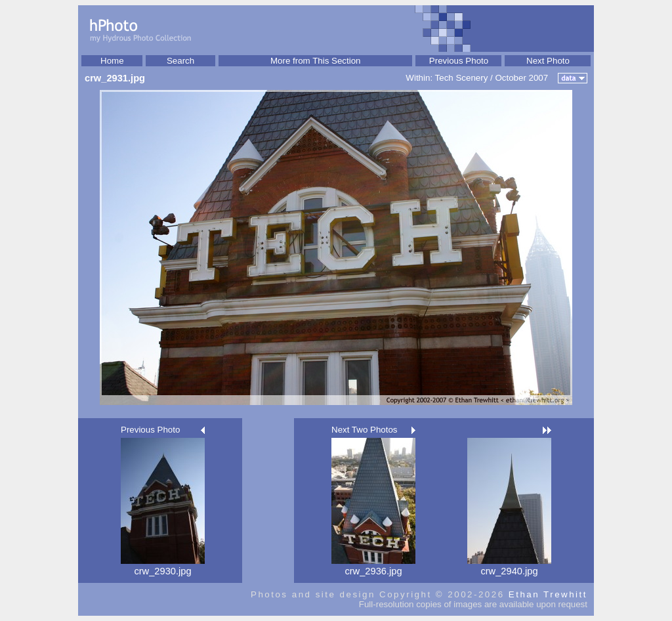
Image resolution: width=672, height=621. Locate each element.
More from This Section (316, 61)
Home (112, 61)
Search (180, 61)
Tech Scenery (462, 78)
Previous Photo (459, 61)
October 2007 (521, 78)
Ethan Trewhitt (548, 594)
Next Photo (548, 61)
